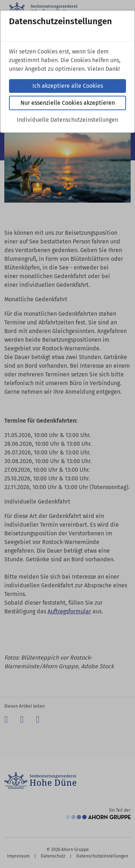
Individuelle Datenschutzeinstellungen (67, 120)
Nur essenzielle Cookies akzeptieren (68, 103)
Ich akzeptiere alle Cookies (68, 86)
